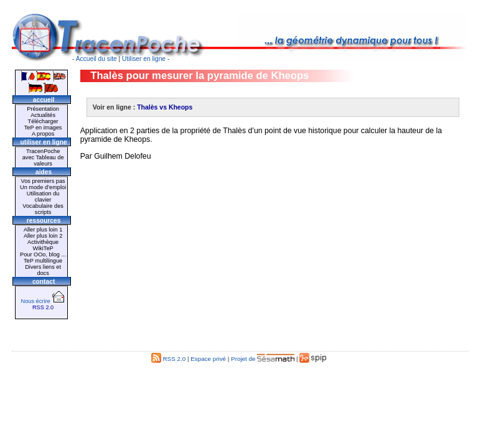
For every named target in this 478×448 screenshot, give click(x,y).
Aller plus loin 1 (43, 230)
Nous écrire (43, 301)
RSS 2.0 (43, 307)
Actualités (43, 115)
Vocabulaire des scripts (43, 209)
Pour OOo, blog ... (43, 254)
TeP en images (43, 128)
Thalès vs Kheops (165, 107)
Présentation (43, 109)
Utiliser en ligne (144, 59)
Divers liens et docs (43, 270)
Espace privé (208, 359)
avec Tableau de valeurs (43, 161)
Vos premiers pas (43, 181)
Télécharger (43, 121)
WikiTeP (43, 248)
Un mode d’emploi (43, 187)
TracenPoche (43, 151)
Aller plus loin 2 (43, 236)
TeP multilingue (43, 261)
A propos (43, 134)
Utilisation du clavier (43, 197)
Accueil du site (96, 59)
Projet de (263, 359)
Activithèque (43, 242)
